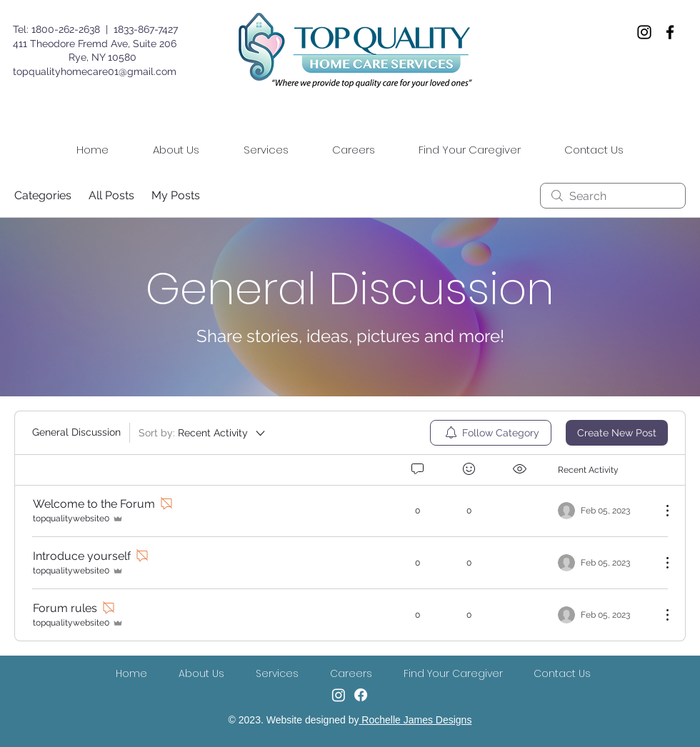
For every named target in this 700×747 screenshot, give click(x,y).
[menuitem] (491, 433)
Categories (43, 195)
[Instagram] (644, 32)
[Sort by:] (203, 433)
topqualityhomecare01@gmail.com (95, 71)
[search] (613, 196)
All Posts (111, 195)
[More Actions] (660, 511)
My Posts (176, 195)
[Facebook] (670, 32)
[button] (266, 150)
